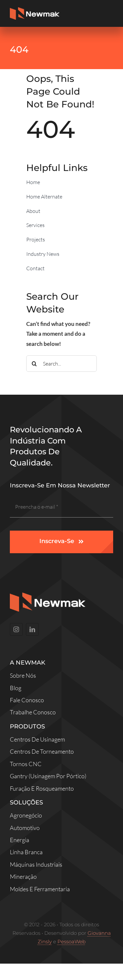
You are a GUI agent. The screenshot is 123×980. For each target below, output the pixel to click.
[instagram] (16, 629)
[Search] (34, 364)
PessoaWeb (72, 942)
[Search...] (61, 364)
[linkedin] (32, 629)
